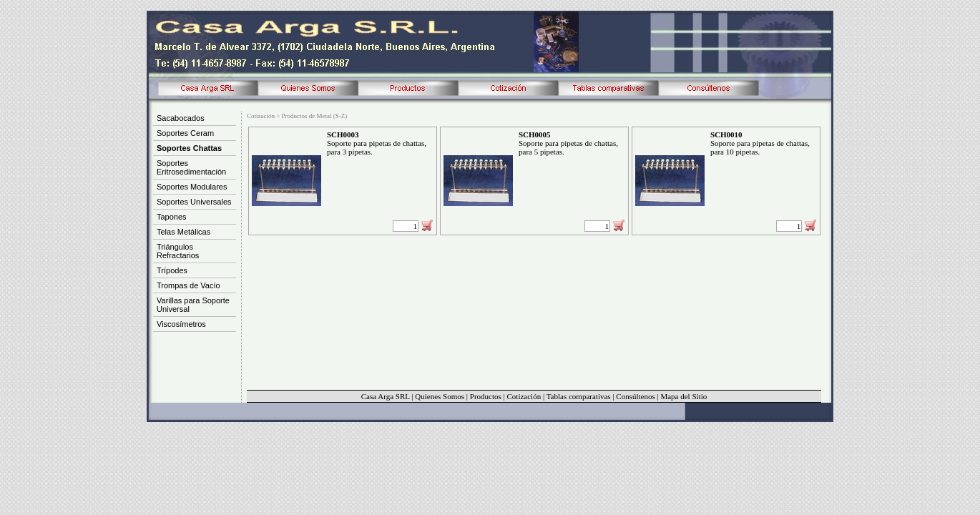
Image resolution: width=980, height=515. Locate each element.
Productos (486, 396)
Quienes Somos (440, 396)
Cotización (524, 396)
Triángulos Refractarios (178, 251)
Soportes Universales (194, 202)
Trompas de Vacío (188, 285)
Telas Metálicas (183, 232)
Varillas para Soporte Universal (193, 305)
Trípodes (172, 270)
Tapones (172, 217)
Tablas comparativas (579, 396)
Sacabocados (181, 118)
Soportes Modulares (192, 187)
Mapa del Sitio (683, 396)
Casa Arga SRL (386, 396)
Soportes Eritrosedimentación (191, 167)
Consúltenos (635, 396)
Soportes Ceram (185, 133)
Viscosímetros (181, 324)
